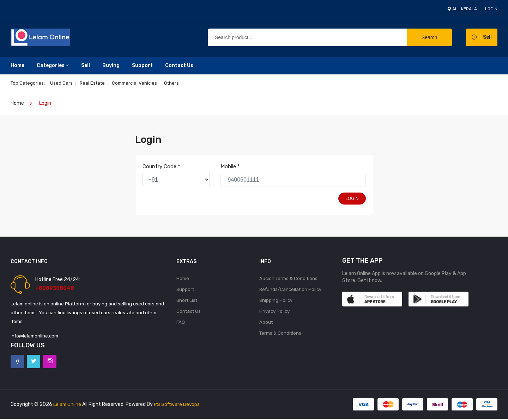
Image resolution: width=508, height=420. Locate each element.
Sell (86, 65)
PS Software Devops (178, 405)
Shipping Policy (276, 301)
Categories (53, 65)
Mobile (230, 166)
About (266, 324)
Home (17, 65)
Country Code (161, 166)
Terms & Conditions (280, 335)
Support (142, 65)
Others (175, 83)
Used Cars (61, 83)
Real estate (93, 83)
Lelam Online (68, 405)
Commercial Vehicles (137, 83)
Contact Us (179, 65)
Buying (111, 65)
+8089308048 (55, 288)
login (491, 9)
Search (429, 37)
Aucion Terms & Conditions (288, 278)
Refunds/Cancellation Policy (290, 290)
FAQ (181, 324)
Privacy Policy (274, 312)
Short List (187, 301)
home (17, 103)
